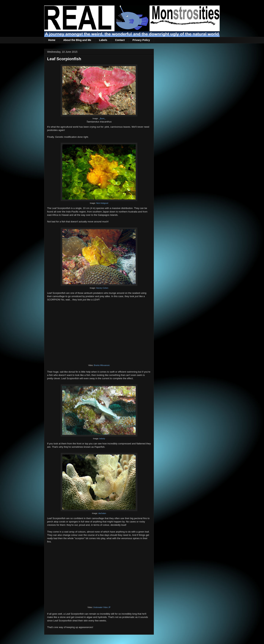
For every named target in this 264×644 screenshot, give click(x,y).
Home (52, 40)
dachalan (102, 513)
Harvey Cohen (102, 288)
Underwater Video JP (102, 607)
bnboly (102, 439)
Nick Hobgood (102, 203)
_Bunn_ (102, 119)
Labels (103, 40)
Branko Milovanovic (102, 365)
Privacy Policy (141, 40)
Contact (120, 40)
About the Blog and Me (77, 40)
